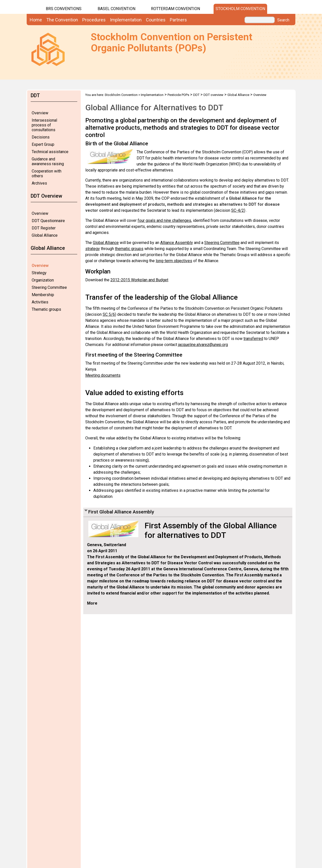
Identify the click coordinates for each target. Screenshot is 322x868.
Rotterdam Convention (175, 9)
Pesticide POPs (178, 95)
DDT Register (44, 228)
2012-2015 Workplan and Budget (139, 280)
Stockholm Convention (240, 9)
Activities (40, 302)
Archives (39, 183)
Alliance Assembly (177, 243)
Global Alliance (45, 235)
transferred (253, 339)
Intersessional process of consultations (44, 125)
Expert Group (43, 144)
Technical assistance (50, 152)
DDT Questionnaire (48, 221)
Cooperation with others (47, 173)
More (92, 603)
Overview (40, 113)
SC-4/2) (238, 210)
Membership (43, 295)
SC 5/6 (109, 314)
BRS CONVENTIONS (64, 9)
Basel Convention (116, 9)
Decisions (41, 137)
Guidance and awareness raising (48, 161)
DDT (196, 95)
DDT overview (213, 95)
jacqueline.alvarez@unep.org (203, 345)
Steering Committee (49, 287)
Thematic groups (46, 309)
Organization (43, 280)
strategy (93, 249)
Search (283, 20)
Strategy (39, 273)
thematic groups (129, 249)
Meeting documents (103, 375)
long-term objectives (174, 261)
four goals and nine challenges (164, 220)
